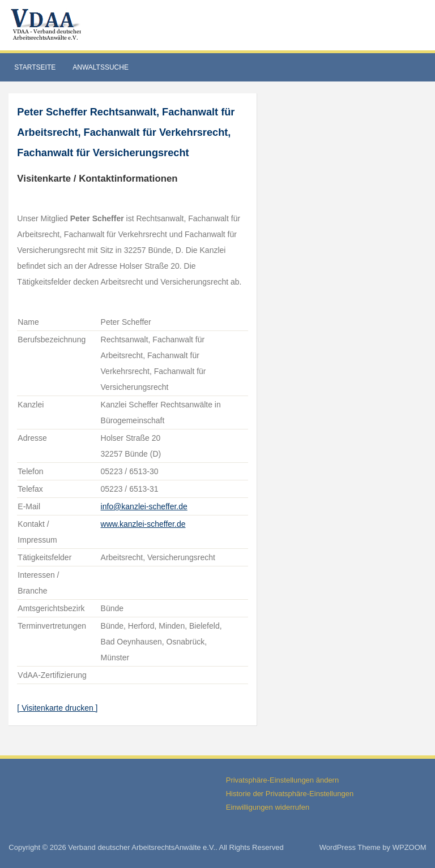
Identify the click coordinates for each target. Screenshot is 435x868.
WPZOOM (410, 847)
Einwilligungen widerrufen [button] (268, 807)
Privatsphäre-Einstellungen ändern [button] (282, 780)
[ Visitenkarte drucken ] (57, 708)
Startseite (35, 67)
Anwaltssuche (101, 67)
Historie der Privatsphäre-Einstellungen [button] (290, 794)
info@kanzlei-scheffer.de (144, 506)
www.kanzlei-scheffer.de (143, 524)
